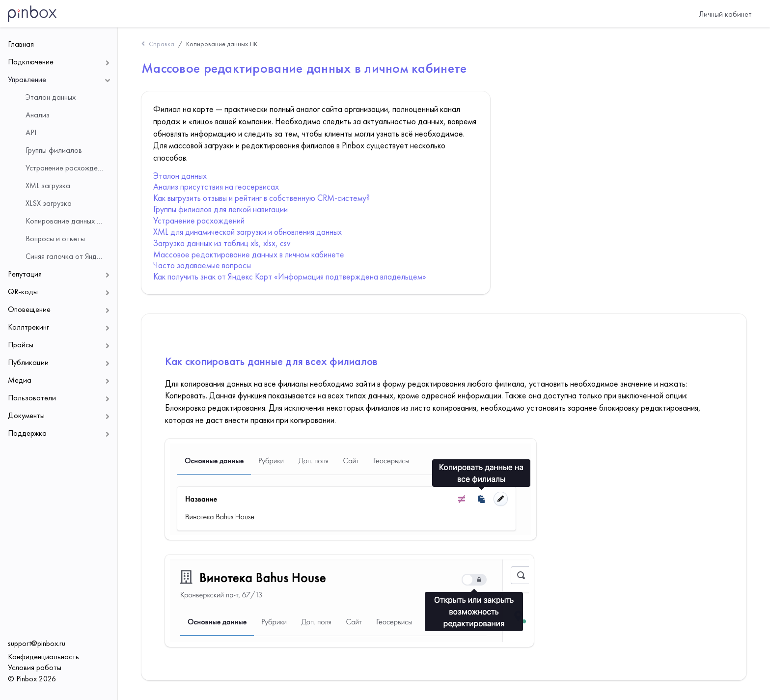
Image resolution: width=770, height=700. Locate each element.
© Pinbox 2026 (32, 679)
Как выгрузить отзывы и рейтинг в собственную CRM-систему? (261, 198)
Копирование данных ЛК (222, 44)
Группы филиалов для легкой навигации (220, 209)
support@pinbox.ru (37, 643)
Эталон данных (180, 176)
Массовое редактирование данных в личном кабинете (249, 254)
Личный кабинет (725, 14)
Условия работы (35, 667)
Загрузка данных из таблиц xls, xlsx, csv (222, 243)
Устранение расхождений (199, 221)
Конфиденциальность (43, 657)
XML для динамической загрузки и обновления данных (247, 232)
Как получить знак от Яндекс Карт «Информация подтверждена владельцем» (290, 277)
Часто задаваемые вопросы (202, 265)
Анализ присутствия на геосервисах (216, 187)
